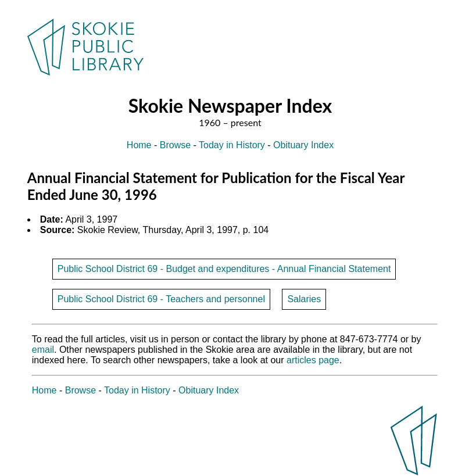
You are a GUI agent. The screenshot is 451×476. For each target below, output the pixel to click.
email (43, 350)
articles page (313, 360)
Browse (175, 145)
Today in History (232, 145)
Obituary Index (303, 145)
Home (139, 145)
